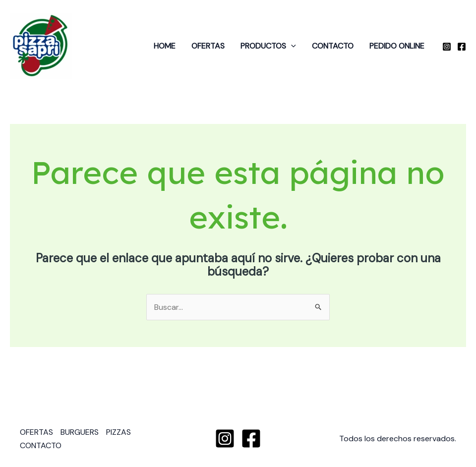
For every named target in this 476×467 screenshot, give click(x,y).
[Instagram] (447, 47)
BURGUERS (80, 432)
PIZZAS (119, 432)
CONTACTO (333, 46)
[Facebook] (462, 47)
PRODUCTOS (268, 46)
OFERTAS (208, 46)
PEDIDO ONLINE (397, 46)
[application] (291, 46)
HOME (165, 46)
